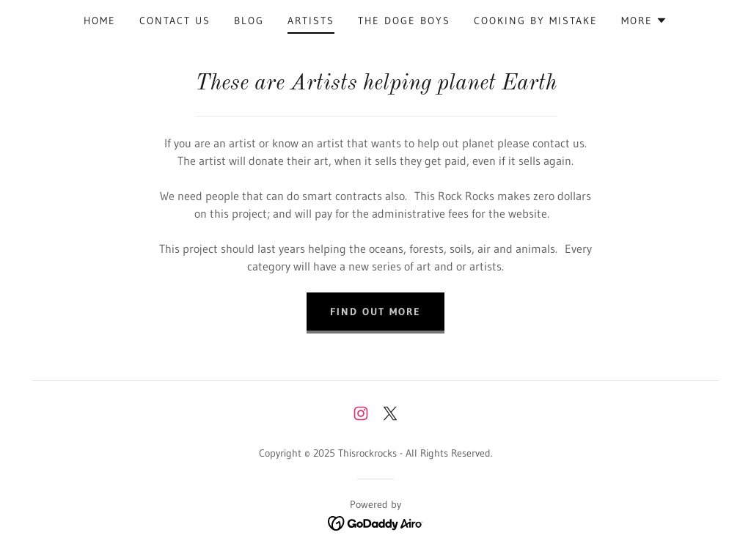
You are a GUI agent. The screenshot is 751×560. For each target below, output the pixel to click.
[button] (644, 21)
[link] (361, 413)
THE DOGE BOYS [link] (404, 21)
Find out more (375, 312)
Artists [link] (311, 21)
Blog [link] (249, 21)
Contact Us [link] (175, 21)
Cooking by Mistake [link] (536, 21)
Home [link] (100, 21)
